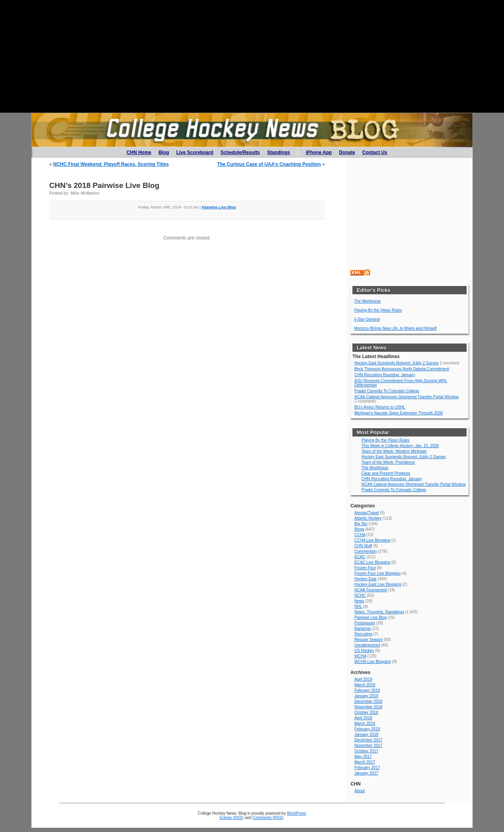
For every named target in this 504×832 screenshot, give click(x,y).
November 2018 (368, 707)
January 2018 (366, 734)
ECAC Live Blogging (372, 562)
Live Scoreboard (195, 152)
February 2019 (367, 690)
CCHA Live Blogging (372, 540)
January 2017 (366, 773)
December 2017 (368, 740)
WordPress (296, 813)
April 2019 (363, 679)
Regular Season (369, 640)
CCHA (360, 535)
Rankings (363, 629)
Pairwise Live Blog (219, 207)
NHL (358, 606)
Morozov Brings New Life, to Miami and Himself (395, 328)
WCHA (360, 656)
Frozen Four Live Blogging (377, 573)
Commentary (366, 551)
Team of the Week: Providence (388, 462)
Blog (164, 152)
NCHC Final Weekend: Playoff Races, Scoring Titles (111, 164)
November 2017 (368, 746)
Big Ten (361, 524)
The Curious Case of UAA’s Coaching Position (269, 164)
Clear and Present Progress (386, 473)
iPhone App (319, 152)
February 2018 (367, 729)
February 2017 (367, 768)
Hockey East (365, 579)
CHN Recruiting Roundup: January (385, 375)
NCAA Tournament (371, 590)
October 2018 (366, 712)
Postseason (365, 623)
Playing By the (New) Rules (378, 310)
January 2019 (366, 696)
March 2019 (365, 685)
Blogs (359, 529)
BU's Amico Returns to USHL (380, 407)
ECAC (360, 557)
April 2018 (363, 718)
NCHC (360, 595)
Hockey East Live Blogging (378, 584)
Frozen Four (365, 568)
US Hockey (364, 651)
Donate (347, 152)
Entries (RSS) (232, 818)
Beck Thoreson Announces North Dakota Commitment (402, 369)
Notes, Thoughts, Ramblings (379, 612)
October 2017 (366, 751)
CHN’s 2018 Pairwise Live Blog (104, 185)
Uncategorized (367, 645)
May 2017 (363, 757)
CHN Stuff (363, 546)
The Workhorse (367, 301)
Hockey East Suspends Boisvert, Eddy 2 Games (397, 363)
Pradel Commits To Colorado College (387, 391)
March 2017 (365, 762)
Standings (278, 152)
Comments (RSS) (268, 818)
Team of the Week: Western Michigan (394, 451)
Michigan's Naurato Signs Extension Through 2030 (399, 413)
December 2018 (368, 701)
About (359, 791)
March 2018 (365, 723)
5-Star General (367, 319)
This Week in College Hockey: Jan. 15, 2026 (400, 446)
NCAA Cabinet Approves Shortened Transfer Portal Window (407, 397)
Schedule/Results (240, 152)
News (359, 601)
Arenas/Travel (367, 513)
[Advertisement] (252, 56)
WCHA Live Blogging (373, 662)
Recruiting (363, 634)
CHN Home (139, 152)
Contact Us (375, 152)
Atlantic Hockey (368, 518)
